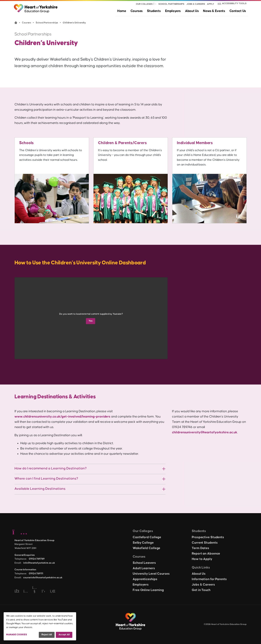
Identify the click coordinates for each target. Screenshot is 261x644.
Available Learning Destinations (40, 489)
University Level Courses (151, 574)
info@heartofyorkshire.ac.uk (39, 563)
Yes (91, 321)
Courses (140, 11)
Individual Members (195, 143)
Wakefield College (146, 548)
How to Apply (202, 559)
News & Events (215, 11)
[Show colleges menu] (155, 4)
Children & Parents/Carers (123, 143)
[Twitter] (43, 591)
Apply (211, 4)
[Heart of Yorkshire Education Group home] (36, 7)
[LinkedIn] (52, 591)
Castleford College (147, 537)
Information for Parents (209, 579)
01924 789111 (36, 574)
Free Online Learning (148, 590)
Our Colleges (144, 4)
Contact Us (238, 11)
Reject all (47, 635)
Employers (175, 11)
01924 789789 (37, 559)
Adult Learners (144, 568)
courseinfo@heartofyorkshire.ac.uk (43, 578)
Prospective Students (208, 537)
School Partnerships (171, 4)
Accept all (64, 635)
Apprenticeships (145, 579)
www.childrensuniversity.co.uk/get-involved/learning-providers (62, 417)
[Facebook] (17, 591)
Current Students (205, 543)
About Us (194, 11)
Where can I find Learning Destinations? (46, 479)
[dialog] (40, 626)
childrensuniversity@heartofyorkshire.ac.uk (205, 432)
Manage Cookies (17, 635)
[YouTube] (35, 591)
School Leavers (144, 563)
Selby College (143, 543)
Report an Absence (206, 554)
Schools (27, 143)
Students (157, 11)
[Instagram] (26, 591)
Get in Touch (201, 590)
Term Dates (200, 548)
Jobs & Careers (196, 4)
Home (126, 11)
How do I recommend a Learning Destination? (51, 468)
